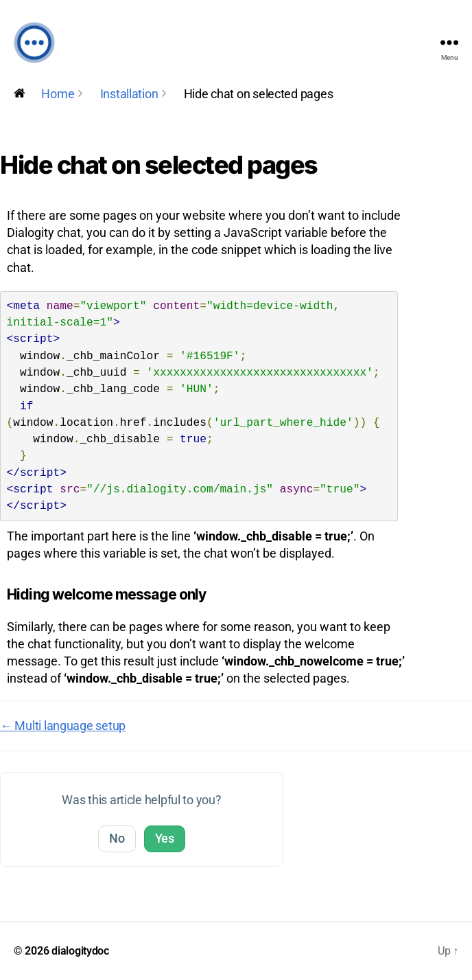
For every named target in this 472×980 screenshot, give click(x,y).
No (117, 838)
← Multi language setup (63, 726)
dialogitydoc (80, 951)
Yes (165, 838)
